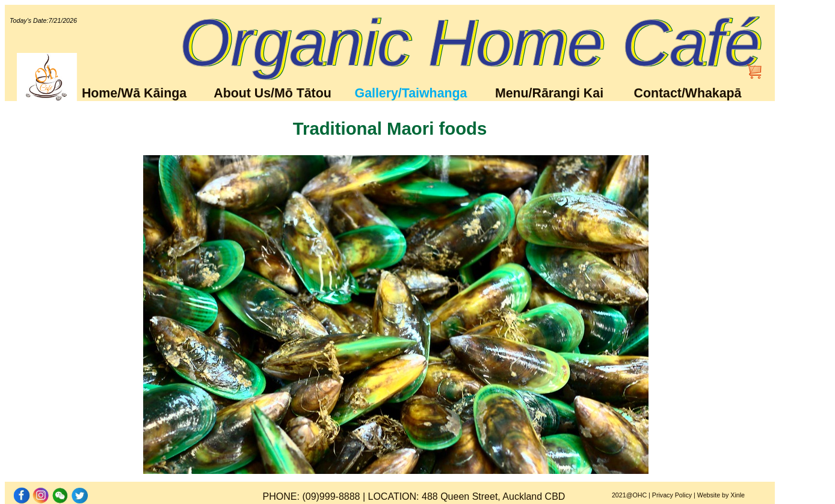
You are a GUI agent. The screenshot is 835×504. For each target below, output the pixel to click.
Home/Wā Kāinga (134, 93)
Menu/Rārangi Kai (549, 93)
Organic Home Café (470, 43)
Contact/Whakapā (688, 93)
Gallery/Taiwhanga (411, 93)
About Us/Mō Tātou (272, 93)
